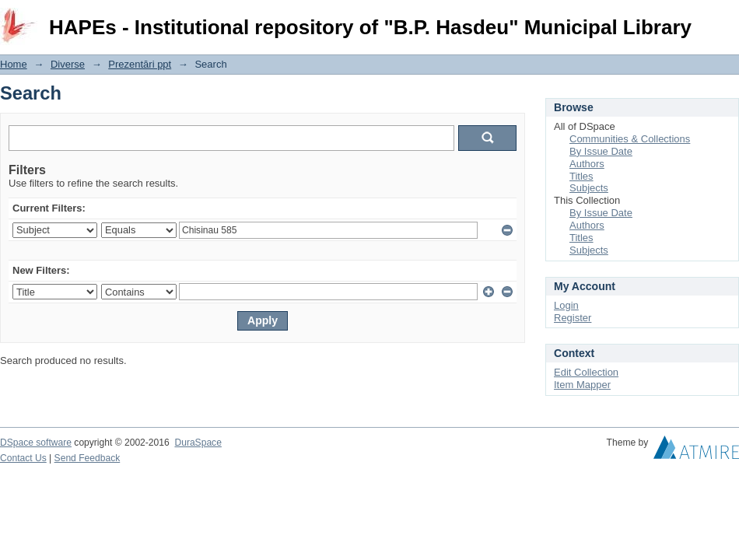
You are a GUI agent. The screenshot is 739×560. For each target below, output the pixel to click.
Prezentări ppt (140, 64)
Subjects (589, 188)
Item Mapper (582, 385)
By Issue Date (601, 151)
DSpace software (36, 443)
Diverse (68, 64)
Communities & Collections (630, 139)
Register (573, 318)
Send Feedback (88, 458)
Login (727, 19)
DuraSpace (198, 443)
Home (14, 64)
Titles (581, 176)
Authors (587, 164)
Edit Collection (586, 372)
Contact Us (23, 458)
